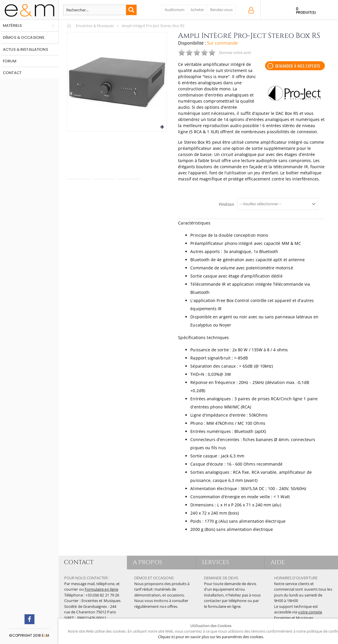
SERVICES (216, 562)
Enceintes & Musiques (95, 26)
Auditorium (175, 10)
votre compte (310, 612)
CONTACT (79, 562)
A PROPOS (148, 562)
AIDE (278, 562)
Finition (227, 204)
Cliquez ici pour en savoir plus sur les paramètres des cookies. (211, 637)
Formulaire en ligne (101, 589)
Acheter (197, 10)
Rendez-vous (221, 10)
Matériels (12, 26)
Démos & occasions (24, 37)
